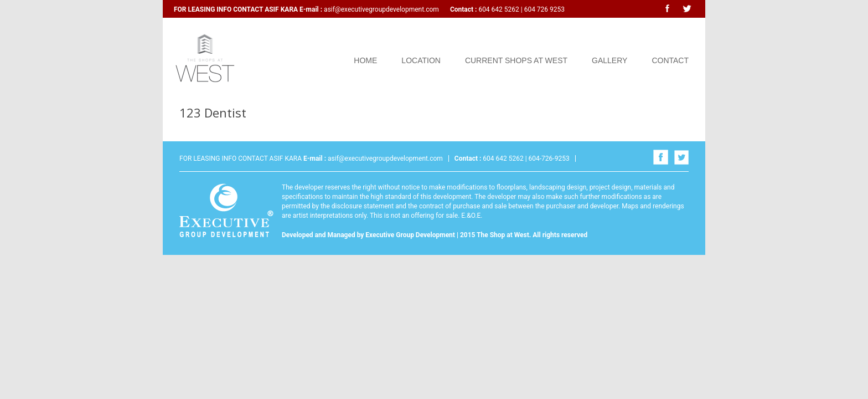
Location (421, 60)
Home (365, 60)
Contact (670, 60)
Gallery (609, 60)
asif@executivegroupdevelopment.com (381, 9)
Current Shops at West (516, 60)
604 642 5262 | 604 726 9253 (521, 9)
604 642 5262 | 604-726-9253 (525, 158)
